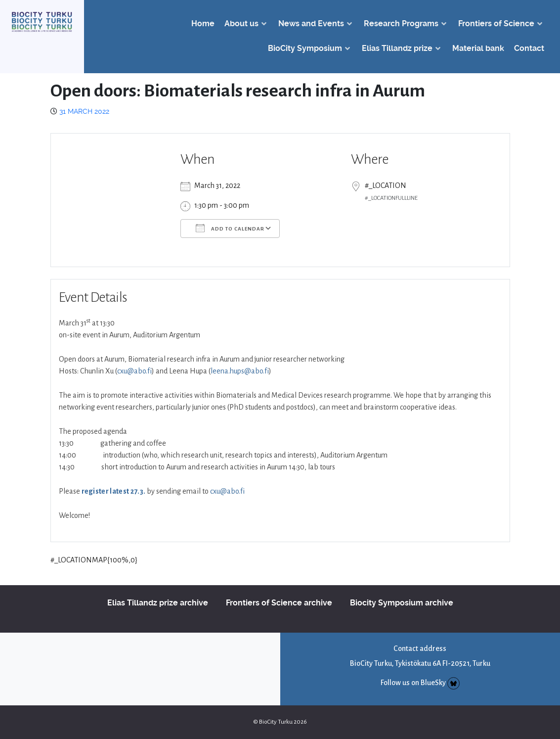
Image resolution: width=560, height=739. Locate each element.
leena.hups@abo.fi (240, 371)
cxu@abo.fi (134, 371)
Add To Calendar (230, 228)
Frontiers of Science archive (279, 603)
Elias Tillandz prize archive (158, 603)
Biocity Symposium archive (402, 603)
